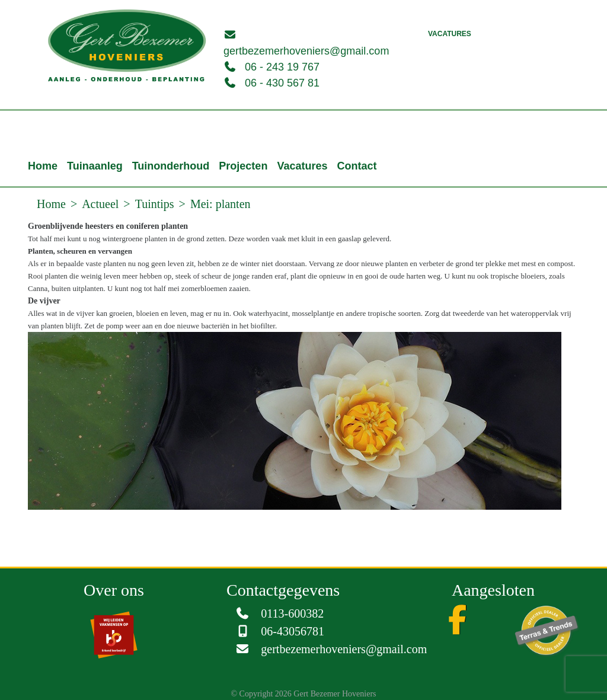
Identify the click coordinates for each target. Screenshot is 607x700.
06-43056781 (293, 631)
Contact (357, 166)
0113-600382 (292, 613)
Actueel (100, 204)
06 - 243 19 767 (282, 67)
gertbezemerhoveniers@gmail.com (306, 51)
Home (43, 166)
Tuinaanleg (95, 166)
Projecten (243, 166)
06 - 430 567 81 (282, 83)
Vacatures (450, 34)
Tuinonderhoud (171, 166)
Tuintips (155, 204)
